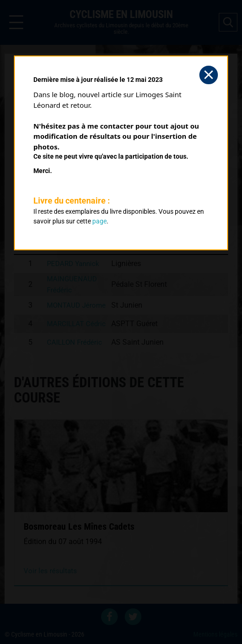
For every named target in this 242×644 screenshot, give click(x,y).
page (99, 221)
